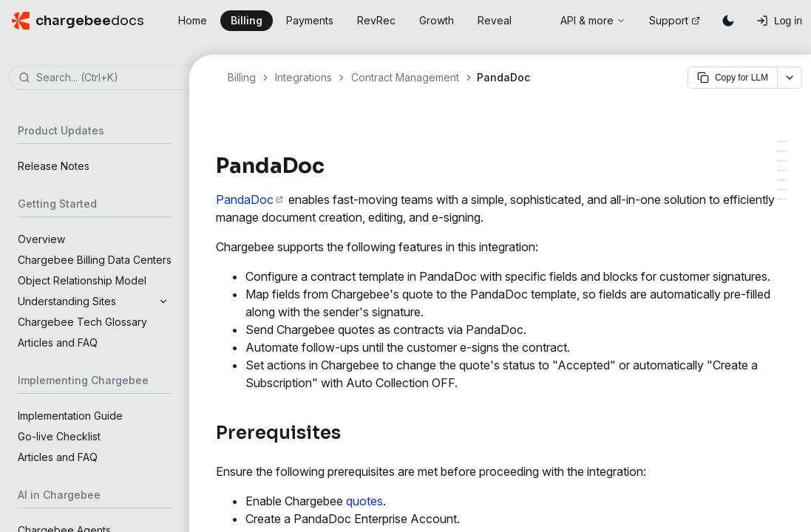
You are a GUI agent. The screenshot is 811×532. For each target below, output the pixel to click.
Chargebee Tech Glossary (82, 322)
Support (675, 20)
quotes (364, 501)
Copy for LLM (733, 78)
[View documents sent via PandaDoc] (782, 199)
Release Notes (54, 166)
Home (193, 20)
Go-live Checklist (59, 436)
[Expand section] (163, 301)
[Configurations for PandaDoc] (782, 170)
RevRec (376, 20)
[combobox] (117, 78)
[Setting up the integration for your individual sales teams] (782, 161)
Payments (310, 20)
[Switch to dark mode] (728, 21)
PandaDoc (249, 199)
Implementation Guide (70, 416)
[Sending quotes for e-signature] (782, 180)
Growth (437, 20)
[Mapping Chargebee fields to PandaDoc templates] (782, 190)
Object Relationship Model (82, 280)
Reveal (495, 20)
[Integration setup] (782, 151)
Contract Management (405, 77)
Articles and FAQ (58, 342)
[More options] (790, 78)
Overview (41, 239)
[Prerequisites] (782, 141)
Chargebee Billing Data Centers (95, 260)
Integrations (303, 77)
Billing (247, 20)
